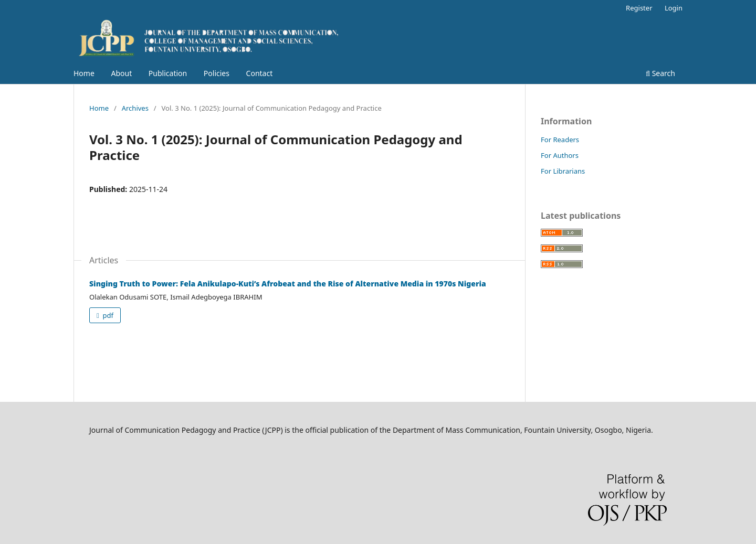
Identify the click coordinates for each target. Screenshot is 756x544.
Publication (168, 73)
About (121, 73)
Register (639, 8)
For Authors (560, 155)
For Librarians (563, 171)
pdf (107, 315)
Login (674, 8)
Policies (217, 73)
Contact (260, 73)
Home (84, 73)
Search (660, 73)
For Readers (560, 140)
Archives (135, 108)
